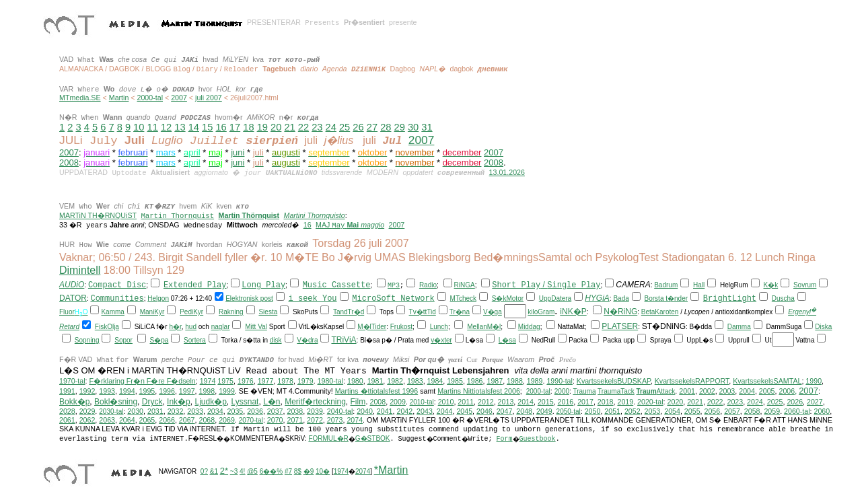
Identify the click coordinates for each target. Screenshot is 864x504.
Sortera (195, 340)
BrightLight (730, 299)
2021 (695, 402)
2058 (752, 411)
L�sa (507, 340)
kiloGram (541, 312)
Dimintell (80, 270)
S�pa (159, 340)
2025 (775, 402)
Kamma (112, 312)
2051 (612, 411)
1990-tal (560, 381)
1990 (814, 381)
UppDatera (555, 298)
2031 (155, 411)
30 (413, 127)
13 (180, 127)
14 (194, 127)
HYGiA (597, 298)
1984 (435, 381)
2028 (67, 411)
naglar (221, 327)
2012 (486, 402)
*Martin (391, 470)
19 (262, 127)
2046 (484, 411)
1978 (285, 381)
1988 (515, 381)
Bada (621, 298)
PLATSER (620, 326)
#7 (288, 471)
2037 (275, 411)
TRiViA (344, 340)
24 (331, 127)
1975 (225, 381)
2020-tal (650, 402)
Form (505, 439)
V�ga (493, 312)
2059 (772, 411)
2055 (692, 411)
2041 (385, 411)
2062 (87, 420)
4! (242, 471)
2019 (625, 402)
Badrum (666, 285)
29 (400, 127)
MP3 (394, 286)
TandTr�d (349, 312)
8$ (298, 471)
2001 (687, 391)
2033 (195, 411)
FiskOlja (107, 327)
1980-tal (331, 381)
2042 (404, 411)
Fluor (67, 312)
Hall (699, 285)
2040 (365, 411)
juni (238, 152)
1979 (305, 381)
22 (303, 127)
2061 (67, 420)
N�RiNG (620, 312)
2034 (215, 411)
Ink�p (179, 402)
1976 (246, 381)
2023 (735, 402)
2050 (593, 411)
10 (139, 127)
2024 (755, 402)
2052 (633, 411)
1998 (207, 391)
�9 (309, 471)
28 (386, 127)
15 (207, 127)
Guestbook (538, 439)
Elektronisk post (249, 298)
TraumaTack (616, 391)
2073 (335, 420)
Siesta (268, 312)
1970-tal (72, 381)
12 (166, 127)
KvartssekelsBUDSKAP (614, 381)
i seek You (313, 299)
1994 (127, 391)
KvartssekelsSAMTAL (767, 381)
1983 (415, 381)
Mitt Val (256, 327)
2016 (566, 402)
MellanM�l (484, 327)
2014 (526, 402)
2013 (506, 402)
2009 (398, 402)
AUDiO (72, 285)
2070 (275, 420)
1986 (475, 381)
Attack (656, 391)
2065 (147, 420)
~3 (234, 471)
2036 (255, 411)
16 (221, 127)
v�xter (441, 340)
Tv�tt (418, 312)
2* (224, 471)
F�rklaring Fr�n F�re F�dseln (142, 381)
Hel (152, 298)
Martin (119, 98)
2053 (653, 411)
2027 (815, 402)
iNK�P (573, 312)
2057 (732, 411)
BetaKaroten (660, 312)
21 (289, 127)
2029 (87, 411)
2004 (747, 391)
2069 (227, 420)
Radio (428, 285)
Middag (529, 327)
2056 (713, 411)
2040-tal (340, 411)
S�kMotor (508, 298)
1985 (455, 381)
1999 (227, 391)
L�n (272, 402)
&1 (214, 471)
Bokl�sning (116, 402)
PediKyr (191, 312)
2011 (466, 402)
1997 (187, 391)
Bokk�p (74, 402)
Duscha (783, 298)
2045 (464, 411)
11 (153, 127)
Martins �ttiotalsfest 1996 (377, 391)
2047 (505, 411)
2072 (315, 420)
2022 (715, 402)
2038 (295, 411)
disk (276, 340)
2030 (135, 411)
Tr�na (460, 312)
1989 (535, 381)
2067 (187, 420)
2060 (822, 411)
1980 (355, 381)
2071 (295, 420)
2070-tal (251, 420)
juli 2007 (209, 98)
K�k (770, 285)
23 (317, 127)
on (165, 298)
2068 (207, 420)
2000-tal (150, 98)
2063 (107, 420)
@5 (252, 471)
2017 (585, 402)
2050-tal (569, 411)
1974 (208, 381)
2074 (355, 420)
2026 (795, 402)
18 (248, 127)
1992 (87, 391)
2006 (787, 391)
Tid (431, 312)
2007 (179, 98)
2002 (707, 391)
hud (191, 327)
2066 (167, 420)
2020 (676, 402)
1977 (266, 381)
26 (358, 127)
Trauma (584, 391)
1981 (375, 381)
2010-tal (422, 402)
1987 (495, 381)
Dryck (152, 402)
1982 (395, 381)
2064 (127, 420)
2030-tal (111, 411)
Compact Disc (117, 285)
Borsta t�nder (666, 298)
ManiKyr (152, 312)
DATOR (73, 298)
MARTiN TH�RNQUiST (98, 215)
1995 (147, 391)
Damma (739, 327)
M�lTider (372, 327)
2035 (236, 411)
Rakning (231, 312)
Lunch (439, 327)
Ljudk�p (210, 402)
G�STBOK (373, 438)
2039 (315, 411)
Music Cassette (337, 285)
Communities (117, 299)
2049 (544, 411)
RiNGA (465, 285)
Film (358, 402)
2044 (445, 411)
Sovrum (805, 285)
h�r (175, 327)
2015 (546, 402)
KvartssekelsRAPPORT (692, 381)
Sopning (87, 340)
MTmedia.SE (80, 98)
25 (345, 127)
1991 (67, 391)
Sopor (123, 340)
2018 (606, 402)
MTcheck (463, 298)
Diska (823, 327)
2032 (176, 411)
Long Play (263, 285)
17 (235, 127)
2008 (69, 163)
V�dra (307, 340)
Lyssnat (245, 402)
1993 (107, 391)
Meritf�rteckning (315, 402)
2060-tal (797, 411)
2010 (446, 402)
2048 (524, 411)
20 (276, 127)
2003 (727, 391)
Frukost (401, 327)
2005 (767, 391)
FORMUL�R (328, 438)
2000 (562, 391)
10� (323, 471)
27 (372, 127)
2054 (672, 411)
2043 (425, 411)
